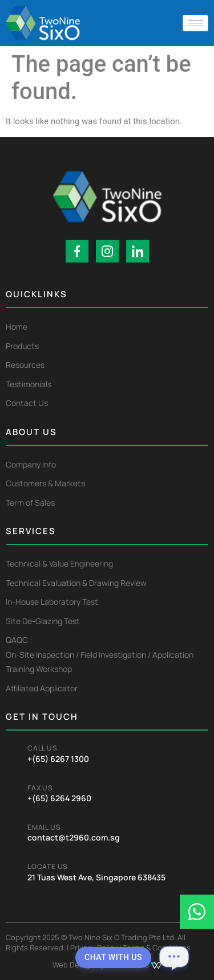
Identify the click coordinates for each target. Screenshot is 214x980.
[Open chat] (174, 957)
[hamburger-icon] (195, 23)
